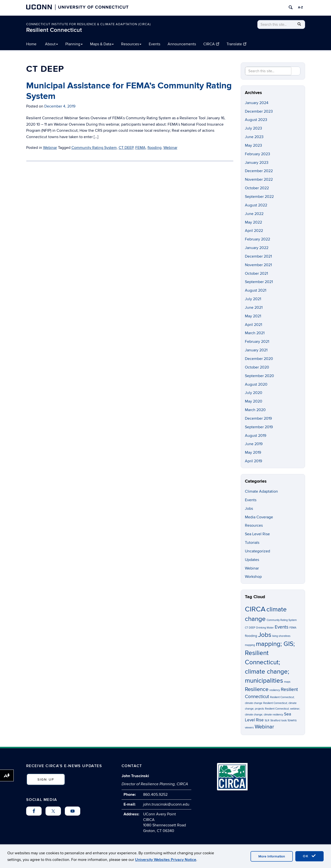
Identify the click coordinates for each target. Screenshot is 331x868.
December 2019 (258, 418)
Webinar (50, 148)
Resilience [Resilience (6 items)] (257, 689)
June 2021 (254, 308)
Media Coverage (259, 517)
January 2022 (257, 248)
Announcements (182, 44)
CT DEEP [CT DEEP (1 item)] (250, 628)
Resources (131, 44)
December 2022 (259, 171)
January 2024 (257, 103)
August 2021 (256, 290)
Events (154, 44)
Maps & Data (102, 44)
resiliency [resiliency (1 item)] (275, 690)
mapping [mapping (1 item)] (250, 645)
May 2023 (253, 145)
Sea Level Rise (257, 534)
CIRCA (211, 44)
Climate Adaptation (261, 491)
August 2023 (256, 120)
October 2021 (256, 273)
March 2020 (255, 410)
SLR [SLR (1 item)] (267, 720)
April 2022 (254, 231)
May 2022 (253, 222)
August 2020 (256, 384)
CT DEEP (126, 148)
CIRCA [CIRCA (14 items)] (255, 609)
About (51, 44)
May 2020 (254, 401)
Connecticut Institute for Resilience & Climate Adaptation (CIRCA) (88, 24)
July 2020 (254, 393)
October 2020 (257, 367)
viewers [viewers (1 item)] (249, 728)
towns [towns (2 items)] (292, 720)
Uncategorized (257, 551)
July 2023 (253, 128)
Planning (74, 44)
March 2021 (255, 333)
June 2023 (254, 137)
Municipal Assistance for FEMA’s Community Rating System (129, 91)
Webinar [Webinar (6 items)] (264, 727)
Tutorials (252, 543)
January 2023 (257, 163)
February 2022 (257, 239)
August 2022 (256, 205)
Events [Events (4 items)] (282, 627)
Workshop (253, 577)
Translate (236, 44)
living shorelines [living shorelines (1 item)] (281, 636)
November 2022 (259, 179)
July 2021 (253, 299)
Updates (252, 560)
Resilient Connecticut (54, 30)
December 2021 (258, 256)
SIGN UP (46, 779)
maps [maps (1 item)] (287, 682)
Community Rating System (94, 148)
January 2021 (256, 350)
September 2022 (259, 197)
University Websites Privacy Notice (166, 860)
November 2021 (258, 265)
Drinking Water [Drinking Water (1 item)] (265, 628)
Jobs (249, 509)
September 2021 (259, 282)
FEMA (140, 148)
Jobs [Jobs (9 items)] (265, 635)
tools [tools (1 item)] (284, 720)
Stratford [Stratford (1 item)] (275, 720)
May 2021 (253, 316)
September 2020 (259, 376)
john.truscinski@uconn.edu (166, 804)
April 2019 (253, 461)
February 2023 (257, 154)
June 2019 (254, 444)
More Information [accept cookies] (272, 856)
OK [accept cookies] (309, 856)
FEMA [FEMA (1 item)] (293, 628)
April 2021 (253, 325)
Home (31, 44)
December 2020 (259, 359)
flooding (154, 148)
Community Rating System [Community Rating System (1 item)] (282, 620)
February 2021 (257, 342)
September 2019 (259, 427)
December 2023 (259, 111)
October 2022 (257, 188)
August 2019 (256, 436)
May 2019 (253, 452)
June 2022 (254, 214)
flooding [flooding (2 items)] (251, 636)
